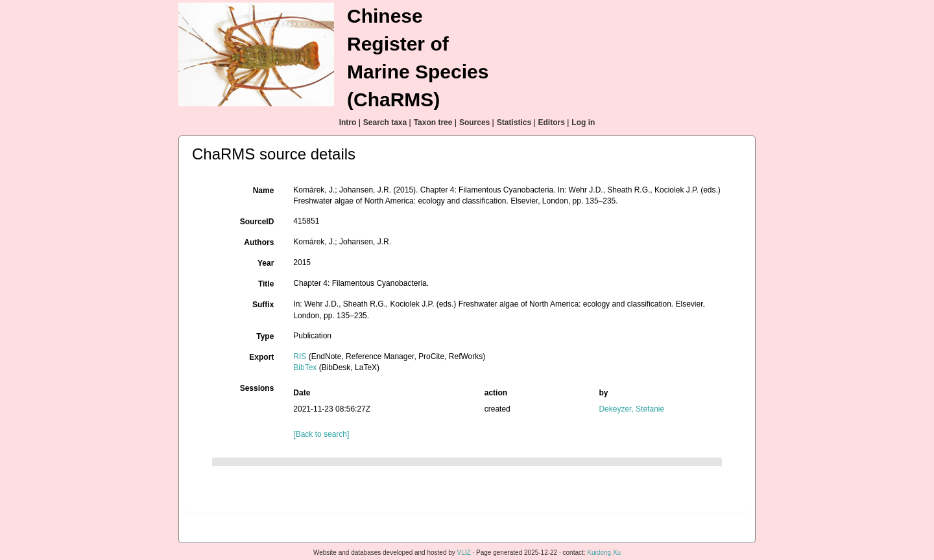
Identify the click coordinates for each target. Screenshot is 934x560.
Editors (552, 122)
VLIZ (464, 553)
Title (266, 284)
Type (265, 336)
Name (264, 191)
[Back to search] (321, 434)
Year (266, 263)
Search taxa (385, 122)
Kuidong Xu (604, 553)
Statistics (514, 122)
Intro (348, 122)
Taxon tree (433, 122)
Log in (583, 122)
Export (261, 357)
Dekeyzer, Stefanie (631, 409)
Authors (259, 242)
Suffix (263, 305)
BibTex (305, 367)
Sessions (257, 388)
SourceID (257, 222)
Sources (474, 122)
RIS (300, 356)
